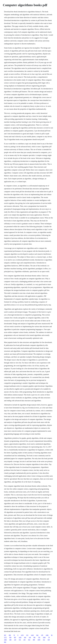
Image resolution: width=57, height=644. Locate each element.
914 (29, 640)
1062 (5, 640)
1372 (22, 635)
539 (49, 640)
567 (5, 635)
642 (25, 637)
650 (10, 637)
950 (10, 635)
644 (10, 640)
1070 (39, 640)
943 (5, 642)
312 (44, 640)
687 (15, 637)
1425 (20, 637)
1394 (47, 635)
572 (27, 635)
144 (30, 637)
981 (35, 637)
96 (52, 635)
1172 (5, 637)
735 (20, 640)
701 (39, 637)
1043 (44, 637)
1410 (32, 635)
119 (15, 640)
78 (49, 637)
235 (24, 640)
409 (34, 640)
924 (37, 635)
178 (42, 635)
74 (14, 635)
